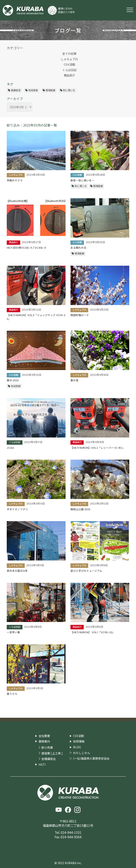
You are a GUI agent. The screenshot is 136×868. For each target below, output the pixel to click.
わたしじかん (82, 753)
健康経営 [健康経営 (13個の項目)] (16, 90)
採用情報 (79, 741)
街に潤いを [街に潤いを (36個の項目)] (69, 90)
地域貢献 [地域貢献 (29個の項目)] (33, 90)
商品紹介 (69, 75)
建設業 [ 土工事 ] (52, 753)
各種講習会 (49, 759)
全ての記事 (69, 54)
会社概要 (44, 736)
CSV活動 (69, 65)
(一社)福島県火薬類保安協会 (91, 758)
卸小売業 (47, 748)
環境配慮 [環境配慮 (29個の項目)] (50, 90)
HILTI (42, 764)
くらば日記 (69, 70)
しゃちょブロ (69, 59)
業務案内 (44, 741)
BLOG (77, 747)
